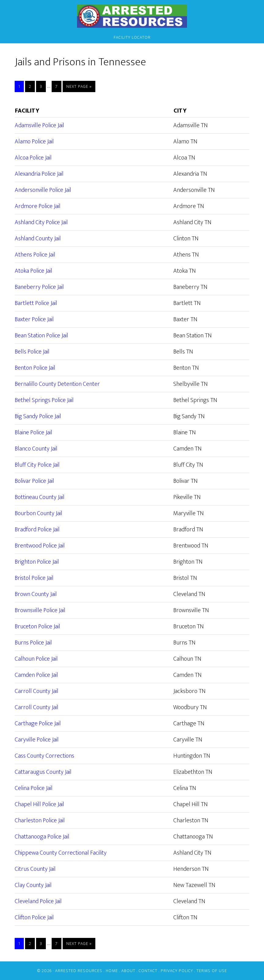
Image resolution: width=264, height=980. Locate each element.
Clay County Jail (33, 885)
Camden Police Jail (36, 675)
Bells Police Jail (32, 352)
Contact (148, 971)
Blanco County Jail (36, 449)
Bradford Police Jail (37, 529)
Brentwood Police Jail (40, 546)
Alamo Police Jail (34, 142)
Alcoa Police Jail (33, 158)
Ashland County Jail (38, 239)
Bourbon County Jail (38, 513)
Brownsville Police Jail (40, 610)
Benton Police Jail (35, 368)
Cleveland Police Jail (38, 901)
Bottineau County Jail (40, 497)
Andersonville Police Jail (43, 190)
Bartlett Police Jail (36, 303)
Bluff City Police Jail (37, 465)
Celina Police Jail (34, 788)
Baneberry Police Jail (39, 287)
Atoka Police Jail (33, 271)
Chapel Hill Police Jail (39, 804)
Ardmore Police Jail (38, 206)
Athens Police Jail (35, 255)
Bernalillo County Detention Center (57, 384)
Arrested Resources (132, 16)
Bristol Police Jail (34, 578)
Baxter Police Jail (34, 319)
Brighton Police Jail (37, 562)
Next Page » (79, 86)
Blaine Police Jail (33, 433)
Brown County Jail (36, 594)
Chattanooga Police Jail (42, 837)
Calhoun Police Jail (36, 659)
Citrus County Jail (35, 869)
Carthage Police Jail (38, 723)
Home (112, 971)
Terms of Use (212, 971)
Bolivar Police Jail (34, 481)
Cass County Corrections (44, 756)
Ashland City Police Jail (41, 222)
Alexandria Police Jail (39, 174)
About (128, 971)
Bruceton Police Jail (37, 626)
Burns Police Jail (33, 643)
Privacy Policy (177, 971)
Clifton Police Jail (34, 917)
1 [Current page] (21, 86)
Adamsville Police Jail (39, 125)
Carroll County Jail (37, 691)
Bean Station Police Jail (41, 336)
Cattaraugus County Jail (43, 772)
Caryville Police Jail (37, 740)
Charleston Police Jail (40, 820)
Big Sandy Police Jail (38, 416)
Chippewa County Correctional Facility (61, 853)
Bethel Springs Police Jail (44, 400)
